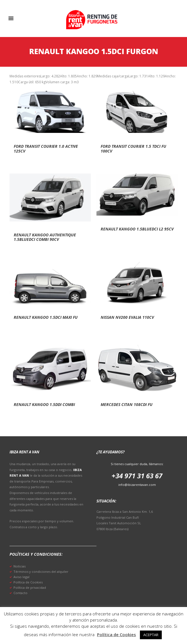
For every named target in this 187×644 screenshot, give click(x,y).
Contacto (20, 593)
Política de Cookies (28, 582)
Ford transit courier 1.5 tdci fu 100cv (133, 149)
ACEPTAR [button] (151, 635)
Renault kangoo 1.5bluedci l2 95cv (137, 229)
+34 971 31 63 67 (137, 476)
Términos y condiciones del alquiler (41, 572)
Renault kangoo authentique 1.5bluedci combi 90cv (45, 237)
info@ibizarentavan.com (137, 485)
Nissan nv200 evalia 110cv (127, 317)
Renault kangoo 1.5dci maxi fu (46, 317)
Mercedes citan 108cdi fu (127, 404)
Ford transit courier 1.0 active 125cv (46, 149)
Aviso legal (21, 577)
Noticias (19, 566)
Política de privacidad (30, 588)
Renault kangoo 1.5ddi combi (44, 404)
